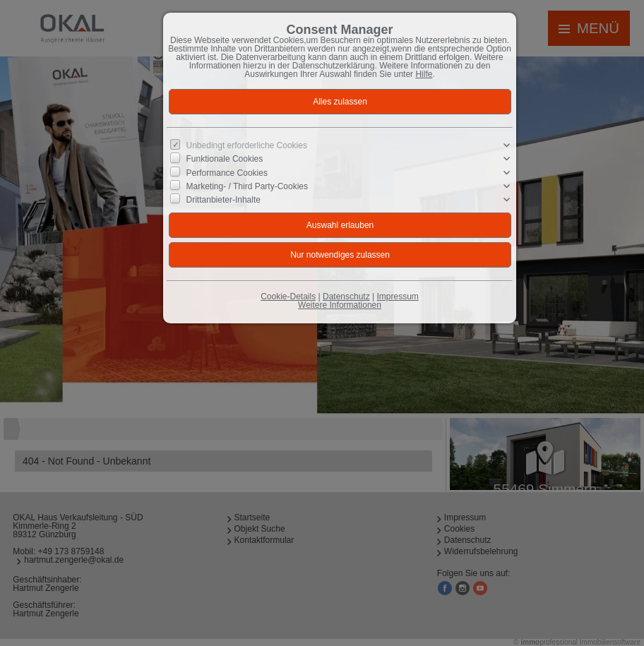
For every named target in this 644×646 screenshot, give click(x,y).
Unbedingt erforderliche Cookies (247, 145)
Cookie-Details (288, 297)
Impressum (397, 297)
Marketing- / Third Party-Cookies (248, 186)
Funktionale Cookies (225, 159)
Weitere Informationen (340, 305)
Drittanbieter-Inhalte (223, 200)
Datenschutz (346, 297)
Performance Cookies (227, 172)
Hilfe (424, 74)
